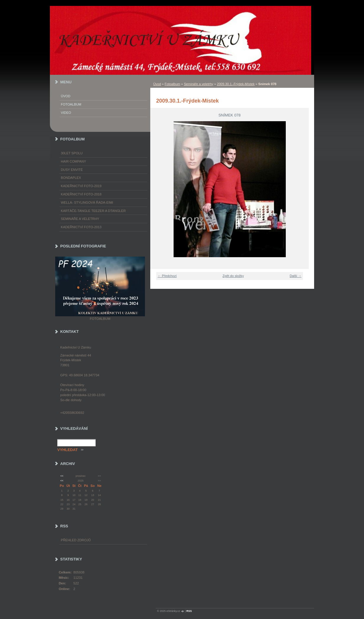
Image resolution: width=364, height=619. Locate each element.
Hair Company (74, 161)
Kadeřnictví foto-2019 (81, 186)
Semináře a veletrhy (199, 84)
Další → (296, 276)
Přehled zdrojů (76, 540)
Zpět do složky (233, 276)
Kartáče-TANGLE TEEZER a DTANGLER (93, 211)
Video (66, 113)
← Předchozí (167, 276)
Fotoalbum (173, 84)
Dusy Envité (72, 170)
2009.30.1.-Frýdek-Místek (236, 84)
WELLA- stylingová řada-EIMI (87, 202)
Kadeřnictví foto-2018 (81, 194)
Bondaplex (71, 178)
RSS (189, 611)
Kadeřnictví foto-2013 (81, 227)
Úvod (157, 84)
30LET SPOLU (72, 153)
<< (62, 476)
